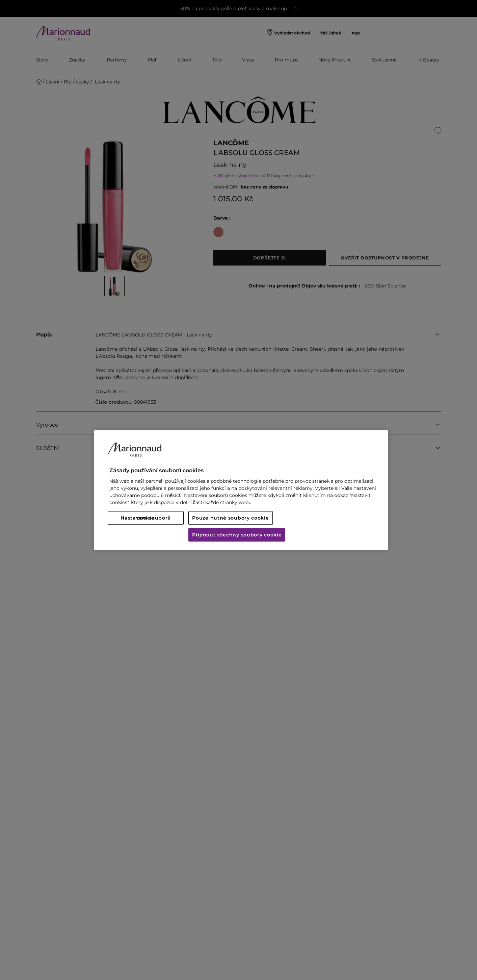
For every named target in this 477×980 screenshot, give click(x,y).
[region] (241, 490)
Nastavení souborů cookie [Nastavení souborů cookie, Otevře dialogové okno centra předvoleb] (145, 518)
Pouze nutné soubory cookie (230, 518)
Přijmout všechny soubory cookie (237, 535)
